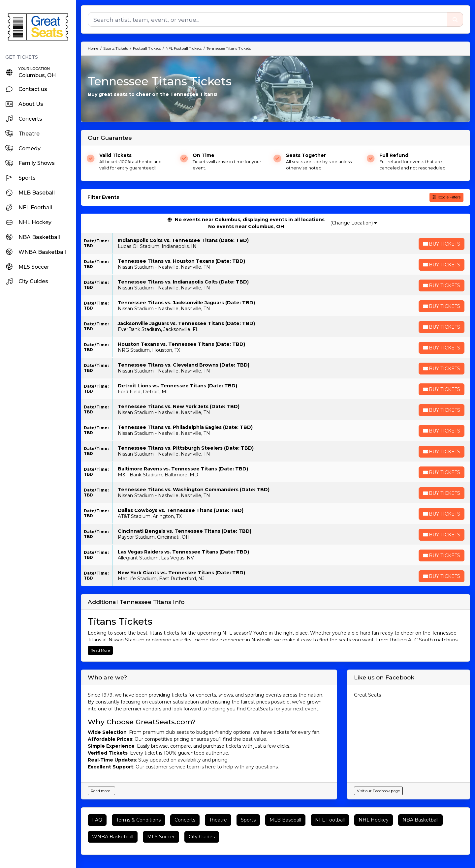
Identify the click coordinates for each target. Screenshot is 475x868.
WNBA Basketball (113, 837)
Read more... (101, 791)
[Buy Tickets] (441, 244)
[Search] (267, 19)
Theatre (218, 820)
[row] (275, 243)
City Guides (202, 837)
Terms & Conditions (138, 820)
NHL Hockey (374, 820)
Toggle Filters (446, 197)
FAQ (97, 820)
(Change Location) (354, 223)
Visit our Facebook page (378, 791)
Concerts (185, 820)
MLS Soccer (161, 837)
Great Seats (367, 695)
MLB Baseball (285, 820)
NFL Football (330, 820)
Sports (248, 820)
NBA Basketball (420, 820)
